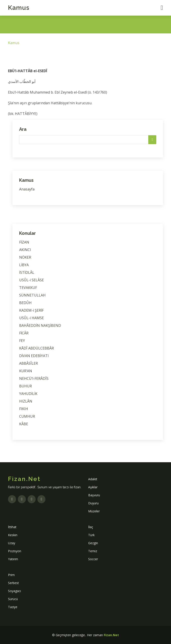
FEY (22, 341)
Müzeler (94, 511)
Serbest (13, 583)
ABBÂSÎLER (28, 363)
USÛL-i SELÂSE (32, 280)
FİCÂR (24, 333)
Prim (11, 575)
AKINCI (25, 250)
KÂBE (24, 424)
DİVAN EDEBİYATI (34, 356)
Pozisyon (15, 551)
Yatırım (13, 559)
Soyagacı (14, 591)
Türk (91, 535)
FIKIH (24, 409)
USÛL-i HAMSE (32, 318)
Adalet (93, 479)
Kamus (19, 8)
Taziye (13, 607)
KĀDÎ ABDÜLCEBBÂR (37, 348)
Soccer (93, 559)
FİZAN (24, 242)
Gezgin (93, 543)
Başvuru (94, 495)
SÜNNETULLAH (32, 295)
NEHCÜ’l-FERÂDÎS (34, 378)
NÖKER (25, 257)
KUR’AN (26, 371)
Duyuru (93, 503)
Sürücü (13, 599)
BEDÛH (25, 303)
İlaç (91, 527)
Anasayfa (27, 189)
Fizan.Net (111, 635)
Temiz (93, 551)
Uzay (12, 543)
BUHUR (25, 386)
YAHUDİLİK (28, 394)
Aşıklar (93, 487)
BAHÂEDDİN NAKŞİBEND (40, 325)
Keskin (13, 535)
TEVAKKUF (28, 288)
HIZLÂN (26, 401)
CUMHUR (27, 416)
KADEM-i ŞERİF (31, 310)
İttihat (12, 527)
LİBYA (24, 265)
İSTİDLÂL (27, 272)
